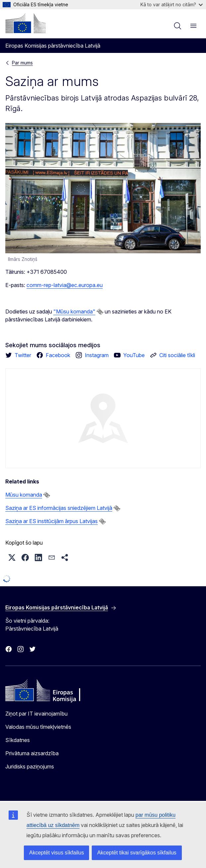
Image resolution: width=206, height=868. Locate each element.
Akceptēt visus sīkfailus (56, 853)
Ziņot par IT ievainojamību (36, 714)
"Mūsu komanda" (74, 311)
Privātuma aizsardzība (32, 753)
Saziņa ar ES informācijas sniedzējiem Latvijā (59, 508)
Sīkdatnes (18, 740)
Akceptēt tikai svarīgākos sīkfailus (137, 853)
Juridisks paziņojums (30, 766)
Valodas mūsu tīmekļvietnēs (38, 727)
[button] (12, 558)
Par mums (22, 63)
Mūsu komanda (24, 495)
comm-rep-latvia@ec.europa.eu (65, 285)
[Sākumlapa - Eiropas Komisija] (26, 23)
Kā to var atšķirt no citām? (172, 4)
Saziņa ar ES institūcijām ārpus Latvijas (51, 521)
